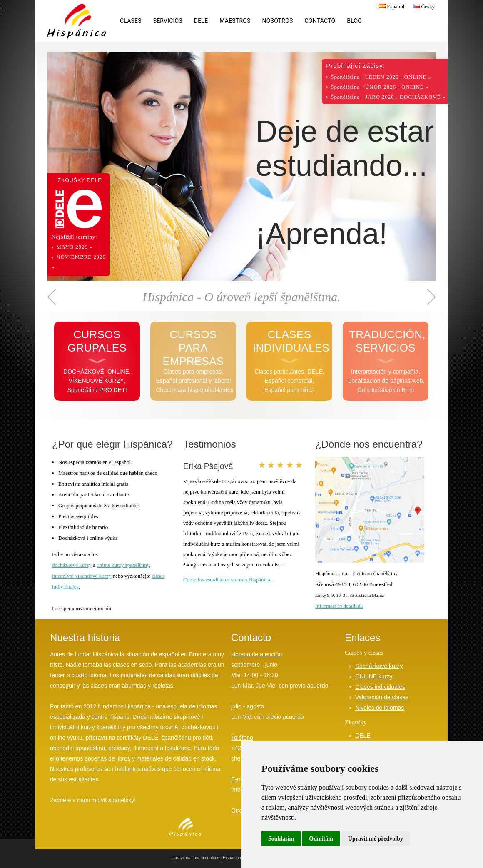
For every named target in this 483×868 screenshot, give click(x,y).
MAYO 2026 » (74, 247)
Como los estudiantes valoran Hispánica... (229, 580)
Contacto (320, 21)
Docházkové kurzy (379, 666)
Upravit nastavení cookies (195, 858)
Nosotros (278, 21)
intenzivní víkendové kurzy (82, 576)
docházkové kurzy (72, 565)
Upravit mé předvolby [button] (376, 839)
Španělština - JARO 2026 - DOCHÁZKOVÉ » (388, 97)
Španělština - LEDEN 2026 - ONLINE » (381, 77)
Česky (423, 6)
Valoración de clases (382, 697)
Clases (131, 21)
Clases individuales (380, 687)
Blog (354, 21)
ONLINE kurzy (374, 676)
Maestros (235, 21)
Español (391, 6)
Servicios (168, 21)
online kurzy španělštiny (123, 565)
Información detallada (339, 606)
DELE (201, 21)
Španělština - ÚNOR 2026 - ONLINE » (380, 87)
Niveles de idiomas (380, 708)
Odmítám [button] (321, 839)
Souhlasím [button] (281, 839)
